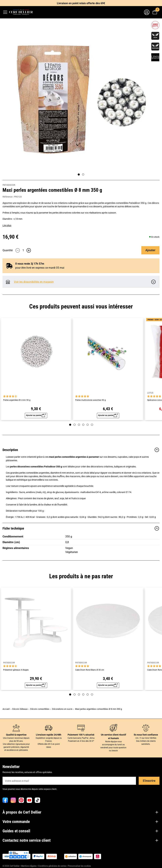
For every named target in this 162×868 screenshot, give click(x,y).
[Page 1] (79, 175)
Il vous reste (30, 264)
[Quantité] (23, 250)
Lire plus (7, 225)
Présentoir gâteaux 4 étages (16, 670)
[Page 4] (83, 425)
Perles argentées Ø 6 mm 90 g (17, 400)
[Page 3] (79, 425)
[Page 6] (92, 425)
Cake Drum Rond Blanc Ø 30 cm (90, 670)
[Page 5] (88, 425)
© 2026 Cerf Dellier (11, 866)
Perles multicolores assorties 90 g (90, 400)
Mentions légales (29, 866)
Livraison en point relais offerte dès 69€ (81, 3)
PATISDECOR (9, 185)
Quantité (8, 250)
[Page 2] (83, 175)
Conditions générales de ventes (52, 866)
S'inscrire (149, 781)
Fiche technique (81, 528)
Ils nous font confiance (146, 735)
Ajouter (150, 250)
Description (81, 450)
